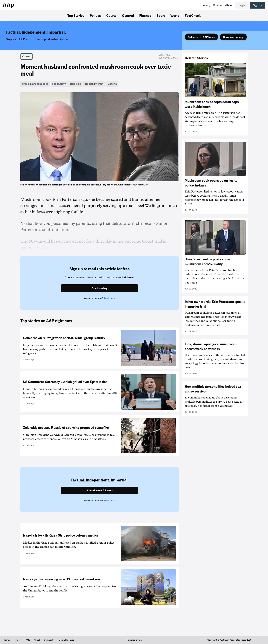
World (175, 15)
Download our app (233, 37)
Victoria (112, 84)
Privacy (17, 640)
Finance (145, 15)
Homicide (75, 84)
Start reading (100, 288)
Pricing (206, 5)
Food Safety (59, 84)
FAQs (27, 640)
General (128, 15)
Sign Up (257, 5)
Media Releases (66, 640)
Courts (111, 15)
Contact (218, 5)
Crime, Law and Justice (35, 84)
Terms (7, 640)
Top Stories (76, 15)
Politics (95, 15)
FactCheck (193, 15)
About (229, 5)
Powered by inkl (134, 640)
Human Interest (94, 84)
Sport (161, 15)
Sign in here (109, 298)
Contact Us (49, 640)
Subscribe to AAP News (201, 37)
